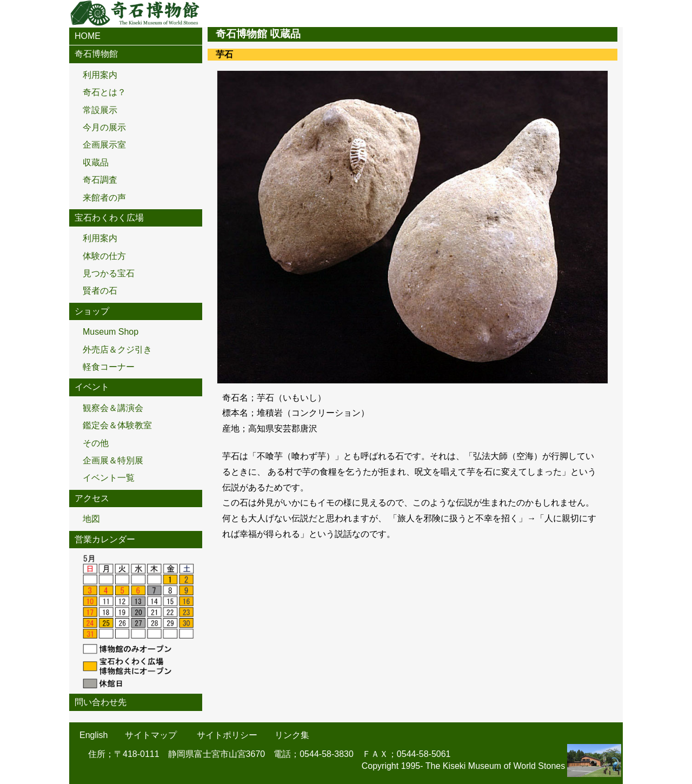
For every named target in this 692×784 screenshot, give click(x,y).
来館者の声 (104, 198)
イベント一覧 (109, 478)
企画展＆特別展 (113, 460)
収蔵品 (96, 162)
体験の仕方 (104, 256)
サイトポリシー (227, 735)
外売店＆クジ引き (117, 350)
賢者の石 (100, 291)
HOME (88, 36)
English (94, 735)
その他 (96, 443)
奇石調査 (100, 180)
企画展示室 (104, 145)
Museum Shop (111, 332)
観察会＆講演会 (113, 408)
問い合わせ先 (101, 702)
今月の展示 (104, 127)
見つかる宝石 (109, 273)
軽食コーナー (109, 367)
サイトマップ (151, 735)
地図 (91, 519)
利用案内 (100, 75)
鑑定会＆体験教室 (117, 425)
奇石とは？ (104, 92)
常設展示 (100, 110)
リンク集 (292, 735)
